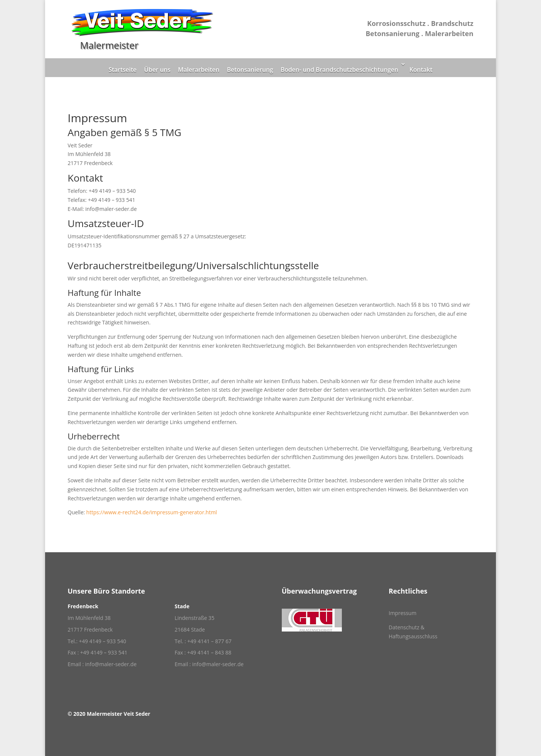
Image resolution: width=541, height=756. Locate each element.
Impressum (402, 613)
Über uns (157, 70)
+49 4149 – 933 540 (103, 641)
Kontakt (421, 70)
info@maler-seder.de (111, 664)
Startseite (123, 70)
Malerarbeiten (199, 70)
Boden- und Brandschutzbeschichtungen (339, 70)
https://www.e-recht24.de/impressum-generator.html (152, 512)
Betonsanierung (250, 70)
